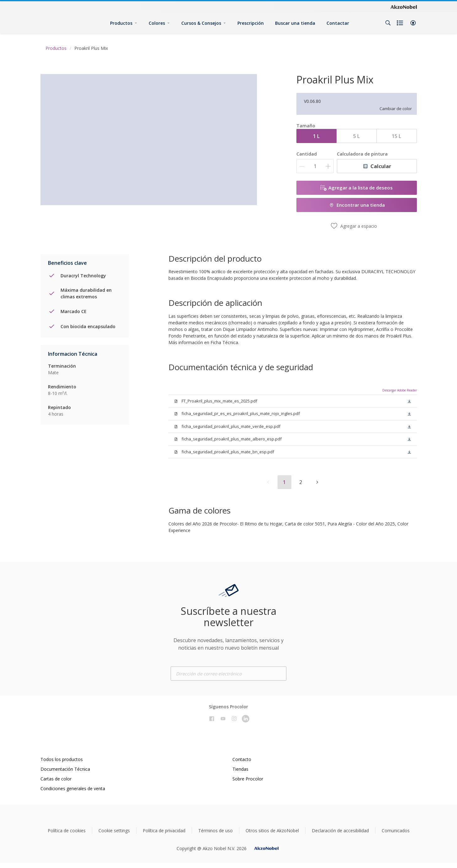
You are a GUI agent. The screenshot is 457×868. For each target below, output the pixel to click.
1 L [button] (316, 136)
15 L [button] (396, 136)
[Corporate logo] (404, 7)
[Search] (388, 23)
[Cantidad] (315, 166)
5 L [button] (356, 136)
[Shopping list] (401, 23)
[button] (413, 23)
